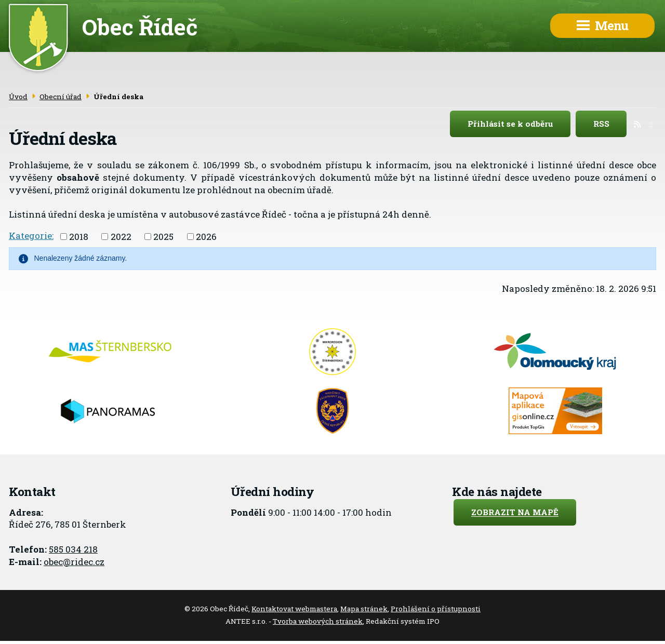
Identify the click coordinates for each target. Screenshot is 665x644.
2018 (79, 237)
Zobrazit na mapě (515, 513)
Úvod (18, 97)
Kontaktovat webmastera (294, 609)
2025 (163, 237)
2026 (206, 237)
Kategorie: (31, 236)
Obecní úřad (61, 97)
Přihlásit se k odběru (519, 124)
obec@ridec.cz (74, 562)
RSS (610, 124)
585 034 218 (73, 549)
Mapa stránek (364, 609)
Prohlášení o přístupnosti (436, 609)
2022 (121, 237)
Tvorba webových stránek (318, 621)
